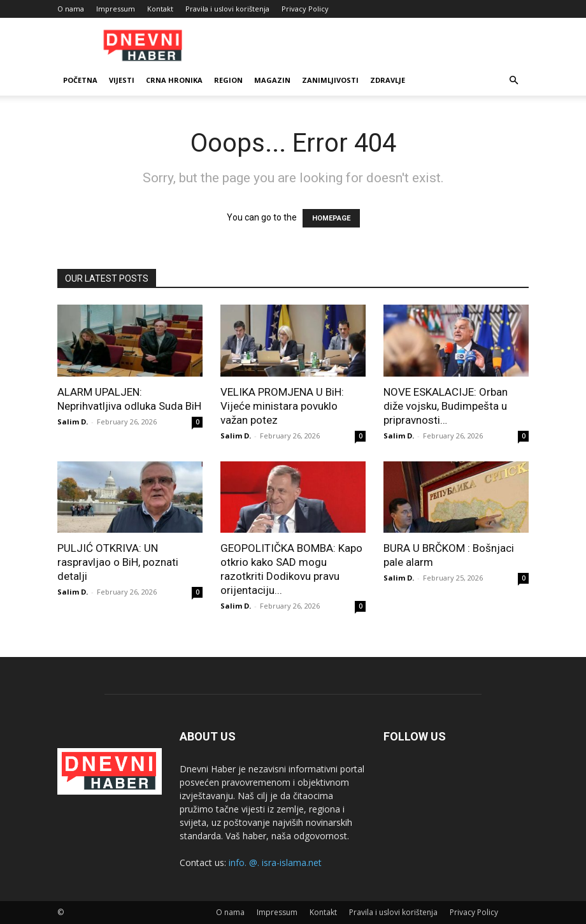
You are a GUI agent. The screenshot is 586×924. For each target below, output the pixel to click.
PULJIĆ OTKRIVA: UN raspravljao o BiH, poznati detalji (118, 562)
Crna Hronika (174, 80)
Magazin (272, 80)
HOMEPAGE (331, 218)
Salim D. (73, 422)
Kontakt (160, 9)
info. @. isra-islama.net (275, 863)
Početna (80, 80)
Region (228, 80)
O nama (71, 9)
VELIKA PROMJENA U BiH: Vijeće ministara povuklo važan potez (282, 406)
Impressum (116, 9)
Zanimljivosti (330, 80)
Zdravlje (388, 80)
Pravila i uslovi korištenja (227, 9)
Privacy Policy (305, 9)
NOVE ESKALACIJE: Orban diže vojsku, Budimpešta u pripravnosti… (446, 406)
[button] (513, 81)
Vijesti (122, 80)
